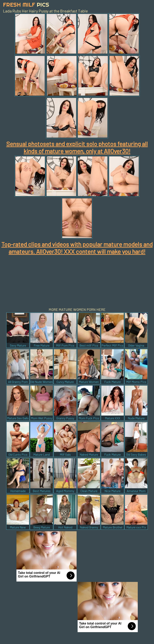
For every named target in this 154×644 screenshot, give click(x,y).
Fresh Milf (26, 5)
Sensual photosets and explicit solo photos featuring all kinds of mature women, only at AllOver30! (77, 147)
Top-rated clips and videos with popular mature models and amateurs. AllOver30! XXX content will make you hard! (77, 248)
